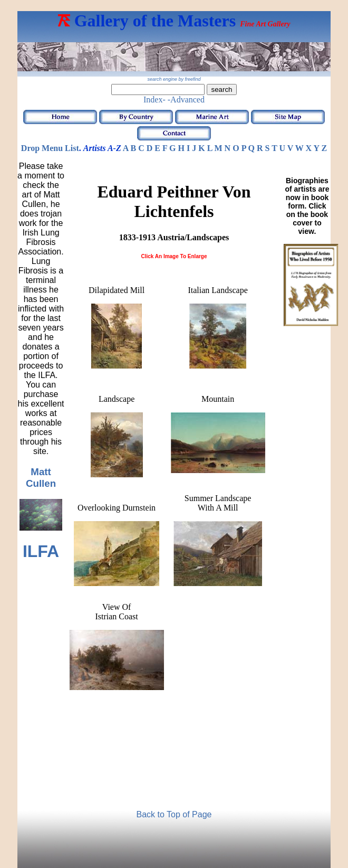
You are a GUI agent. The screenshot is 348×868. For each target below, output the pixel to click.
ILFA (41, 551)
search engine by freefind (174, 79)
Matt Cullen (41, 478)
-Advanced (186, 100)
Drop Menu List (50, 148)
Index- (154, 100)
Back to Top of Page (174, 814)
